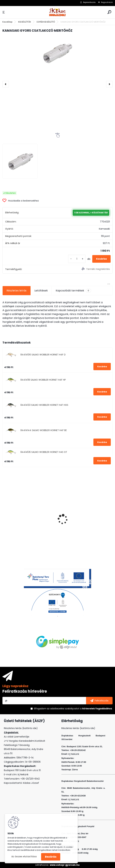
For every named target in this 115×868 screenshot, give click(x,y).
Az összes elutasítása (24, 857)
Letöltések (41, 291)
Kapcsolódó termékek (73, 291)
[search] (109, 12)
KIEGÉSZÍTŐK (25, 22)
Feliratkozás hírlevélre (25, 691)
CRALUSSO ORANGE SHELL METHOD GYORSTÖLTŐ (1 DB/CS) (82, 528)
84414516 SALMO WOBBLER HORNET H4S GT (44, 452)
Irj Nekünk (23, 774)
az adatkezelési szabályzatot (63, 709)
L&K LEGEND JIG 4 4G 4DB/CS (23, 527)
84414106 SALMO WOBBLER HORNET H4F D (43, 355)
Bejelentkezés (89, 2)
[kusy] (77, 259)
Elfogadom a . (73, 709)
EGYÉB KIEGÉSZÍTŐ (46, 22)
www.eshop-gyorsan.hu (65, 865)
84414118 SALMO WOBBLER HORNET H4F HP (43, 380)
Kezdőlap (7, 22)
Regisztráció (107, 2)
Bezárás (51, 857)
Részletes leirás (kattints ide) (78, 728)
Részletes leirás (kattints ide (20, 728)
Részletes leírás (16, 291)
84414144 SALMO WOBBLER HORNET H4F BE (44, 430)
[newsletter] (99, 701)
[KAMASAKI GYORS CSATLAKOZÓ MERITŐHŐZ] (57, 52)
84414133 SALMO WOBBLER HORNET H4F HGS (44, 405)
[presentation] (6, 84)
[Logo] (57, 12)
